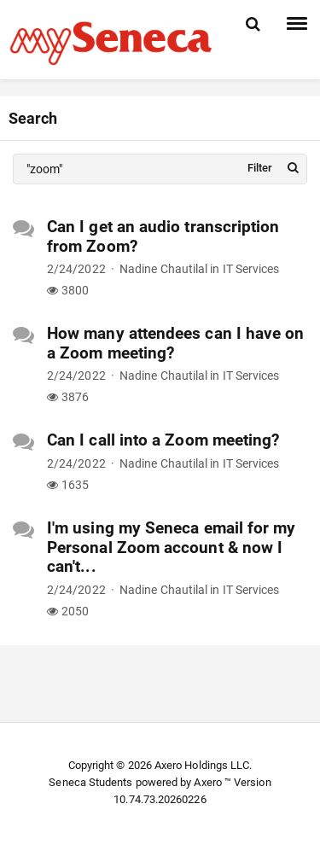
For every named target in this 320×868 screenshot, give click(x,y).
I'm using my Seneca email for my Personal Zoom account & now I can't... (171, 547)
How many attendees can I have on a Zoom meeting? (175, 343)
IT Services (251, 269)
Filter (260, 168)
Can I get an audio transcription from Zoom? (163, 236)
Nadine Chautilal (163, 269)
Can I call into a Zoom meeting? (163, 440)
